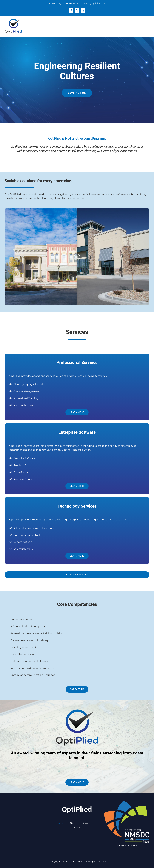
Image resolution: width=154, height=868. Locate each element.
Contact (77, 827)
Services (87, 823)
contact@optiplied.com (94, 3)
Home (60, 823)
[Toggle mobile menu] (148, 20)
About (73, 823)
